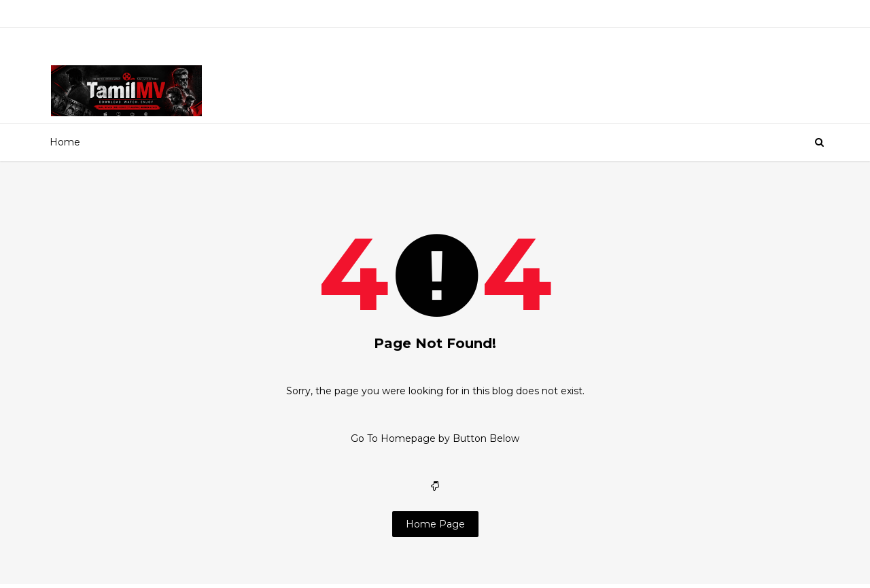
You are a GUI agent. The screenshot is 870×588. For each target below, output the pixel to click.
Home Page (435, 524)
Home (65, 142)
